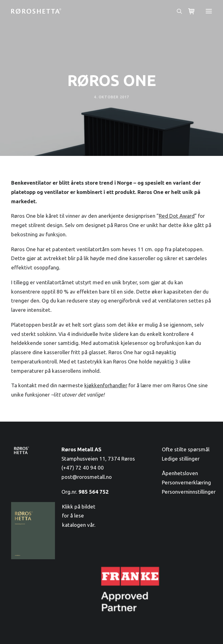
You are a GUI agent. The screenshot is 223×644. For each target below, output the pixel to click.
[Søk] (177, 11)
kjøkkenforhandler (106, 385)
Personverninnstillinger (189, 492)
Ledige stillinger (181, 459)
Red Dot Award (177, 216)
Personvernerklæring (186, 482)
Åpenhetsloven (180, 473)
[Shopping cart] (189, 11)
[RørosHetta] (36, 11)
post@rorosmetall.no (87, 477)
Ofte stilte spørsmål (186, 449)
